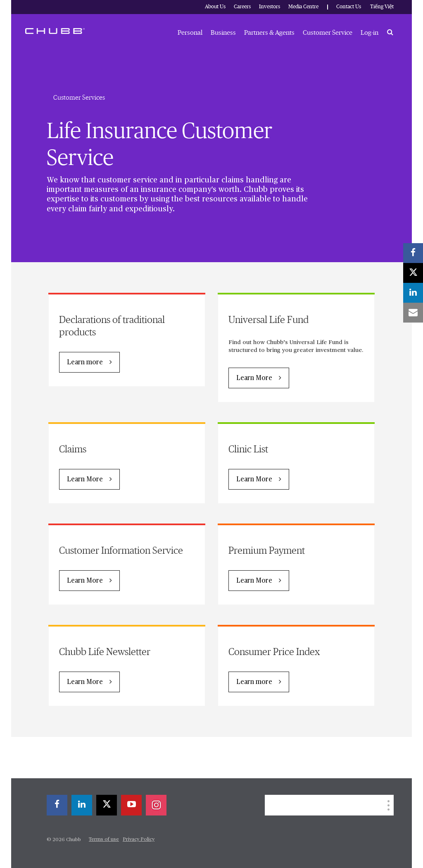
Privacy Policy (139, 839)
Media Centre (303, 7)
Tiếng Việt (382, 7)
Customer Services (79, 98)
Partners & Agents (269, 33)
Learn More (254, 378)
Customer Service (328, 33)
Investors (270, 7)
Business (223, 33)
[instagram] (156, 805)
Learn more (85, 363)
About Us (215, 7)
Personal (190, 33)
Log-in (370, 33)
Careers (242, 7)
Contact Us (349, 7)
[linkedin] (82, 805)
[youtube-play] (131, 805)
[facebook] (57, 805)
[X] (107, 805)
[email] (413, 313)
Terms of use (104, 839)
